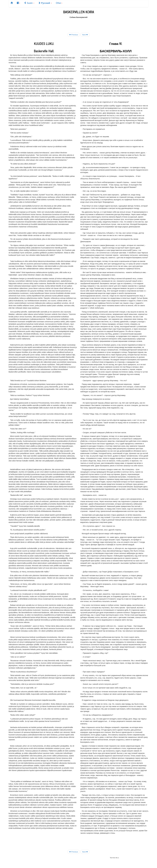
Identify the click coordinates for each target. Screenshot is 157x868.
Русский (45, 3)
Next (85, 35)
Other (59, 3)
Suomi (29, 3)
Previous (74, 35)
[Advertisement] (78, 24)
